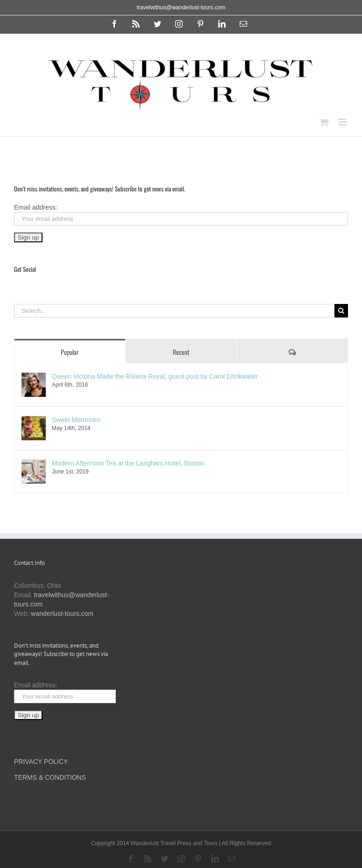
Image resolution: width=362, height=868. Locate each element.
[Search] (341, 311)
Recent (181, 352)
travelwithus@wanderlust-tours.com (181, 7)
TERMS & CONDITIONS (50, 777)
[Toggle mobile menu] (343, 122)
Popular (70, 352)
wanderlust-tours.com (62, 614)
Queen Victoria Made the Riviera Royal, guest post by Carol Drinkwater (155, 376)
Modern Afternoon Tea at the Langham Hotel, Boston (128, 463)
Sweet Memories (76, 420)
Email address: (36, 207)
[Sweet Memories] (34, 421)
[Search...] (174, 311)
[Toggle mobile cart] (324, 122)
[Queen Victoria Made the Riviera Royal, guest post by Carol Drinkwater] (34, 377)
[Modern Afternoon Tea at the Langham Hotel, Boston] (34, 464)
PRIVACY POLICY (41, 762)
